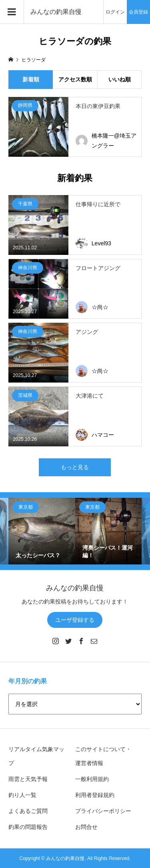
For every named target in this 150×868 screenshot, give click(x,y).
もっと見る (75, 467)
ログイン (115, 12)
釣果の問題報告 (28, 827)
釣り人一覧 (22, 795)
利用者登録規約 (95, 795)
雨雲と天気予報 (28, 779)
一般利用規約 (92, 779)
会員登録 (138, 12)
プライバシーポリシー (103, 811)
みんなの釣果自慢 (56, 12)
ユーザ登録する (75, 620)
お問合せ (86, 827)
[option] (42, 531)
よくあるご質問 (28, 811)
